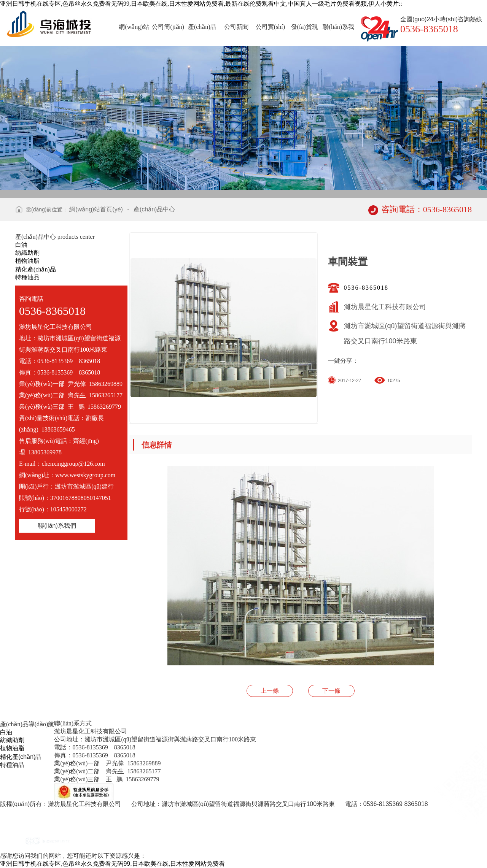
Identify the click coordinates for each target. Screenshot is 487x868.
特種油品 (27, 277)
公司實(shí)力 (331, 691)
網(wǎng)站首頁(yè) (96, 209)
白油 (21, 245)
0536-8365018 (366, 288)
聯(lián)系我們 (57, 526)
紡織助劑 (27, 253)
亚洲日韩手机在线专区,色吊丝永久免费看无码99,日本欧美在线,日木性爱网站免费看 (112, 864)
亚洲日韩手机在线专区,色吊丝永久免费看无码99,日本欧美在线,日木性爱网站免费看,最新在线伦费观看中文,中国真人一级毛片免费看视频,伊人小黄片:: (201, 4)
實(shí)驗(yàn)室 (270, 691)
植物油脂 (27, 261)
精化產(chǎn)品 (36, 269)
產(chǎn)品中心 (154, 209)
